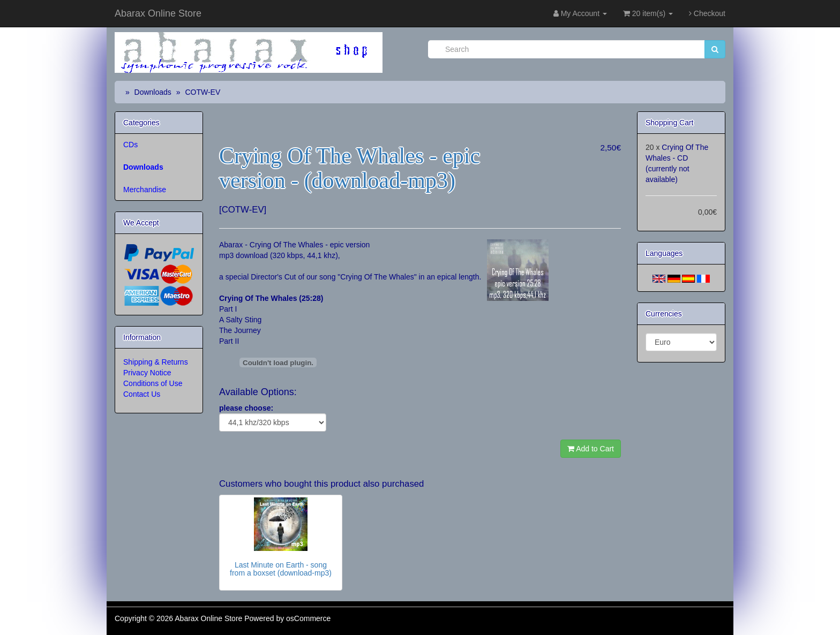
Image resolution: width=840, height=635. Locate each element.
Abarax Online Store (158, 13)
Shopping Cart (670, 123)
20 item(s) (648, 13)
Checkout (707, 13)
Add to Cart (591, 449)
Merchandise (145, 190)
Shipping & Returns (156, 362)
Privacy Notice (147, 373)
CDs (130, 145)
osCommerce (308, 618)
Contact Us (142, 394)
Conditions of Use (153, 383)
